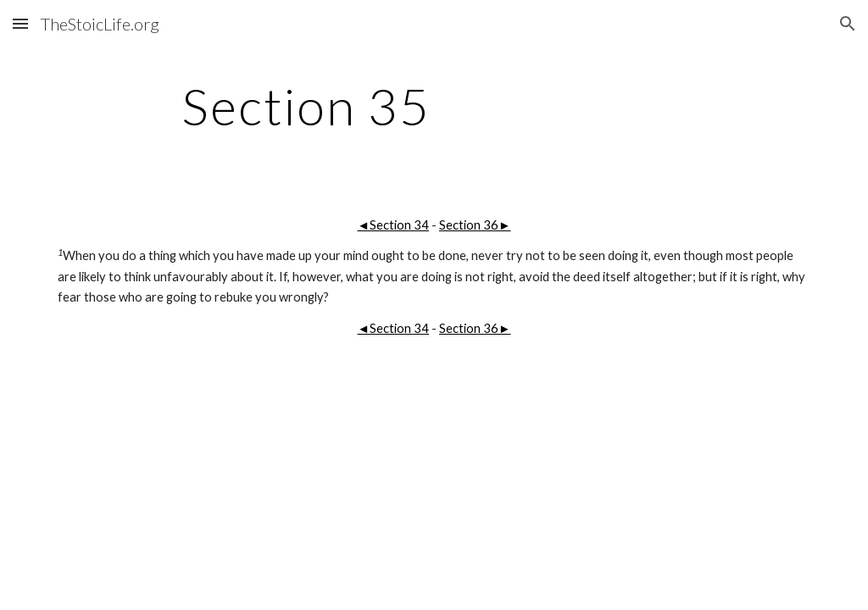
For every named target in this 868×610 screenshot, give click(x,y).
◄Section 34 (393, 225)
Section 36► (475, 225)
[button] (20, 23)
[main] (306, 106)
